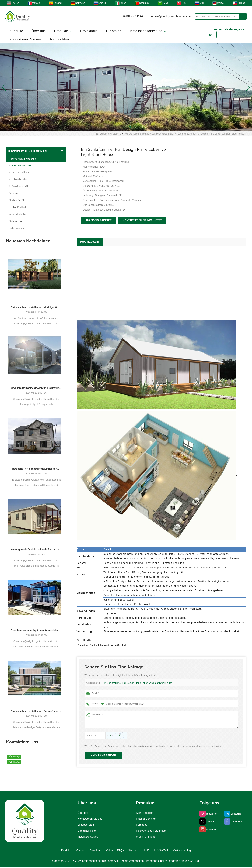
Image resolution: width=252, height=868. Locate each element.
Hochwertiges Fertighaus (136, 134)
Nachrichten (60, 39)
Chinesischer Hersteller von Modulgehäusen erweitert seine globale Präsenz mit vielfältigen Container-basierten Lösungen (36, 307)
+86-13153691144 (131, 16)
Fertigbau (14, 193)
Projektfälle (89, 31)
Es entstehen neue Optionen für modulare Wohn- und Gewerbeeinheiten (36, 630)
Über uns (39, 31)
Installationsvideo (86, 837)
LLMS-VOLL (182, 851)
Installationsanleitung (148, 31)
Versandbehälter (18, 214)
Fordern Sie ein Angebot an (227, 32)
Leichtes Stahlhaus (19, 172)
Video (101, 851)
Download (80, 851)
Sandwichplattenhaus (162, 134)
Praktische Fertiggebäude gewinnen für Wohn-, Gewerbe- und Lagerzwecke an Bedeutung (36, 469)
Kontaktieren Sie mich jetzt (142, 220)
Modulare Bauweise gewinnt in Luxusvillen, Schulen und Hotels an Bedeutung (36, 388)
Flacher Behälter (18, 200)
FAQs (119, 851)
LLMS (160, 851)
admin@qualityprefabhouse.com (171, 16)
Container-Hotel (85, 831)
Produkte (63, 31)
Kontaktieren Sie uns (26, 39)
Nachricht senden (103, 755)
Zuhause (16, 31)
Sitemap (139, 851)
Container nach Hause (21, 186)
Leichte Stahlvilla (18, 207)
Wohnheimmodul (146, 837)
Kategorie (116, 134)
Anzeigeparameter (99, 220)
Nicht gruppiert (17, 228)
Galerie (57, 851)
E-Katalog (114, 31)
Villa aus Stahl (84, 825)
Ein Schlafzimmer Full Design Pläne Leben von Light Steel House (136, 683)
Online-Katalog (212, 851)
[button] (122, 127)
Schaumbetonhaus (19, 179)
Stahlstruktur (16, 221)
